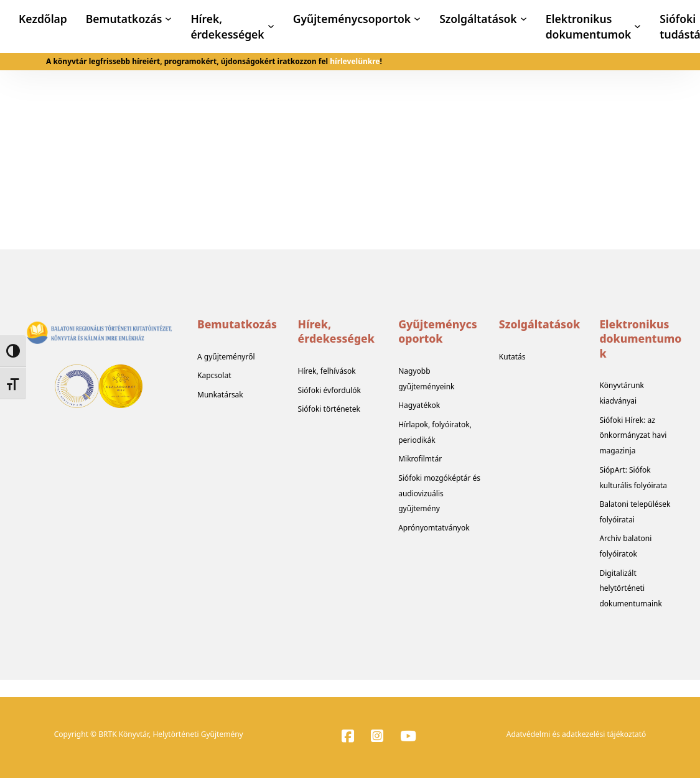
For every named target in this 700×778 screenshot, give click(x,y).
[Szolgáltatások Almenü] (524, 19)
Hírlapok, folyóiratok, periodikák (435, 432)
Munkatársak (220, 395)
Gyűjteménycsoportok (352, 19)
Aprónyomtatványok (434, 528)
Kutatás (512, 357)
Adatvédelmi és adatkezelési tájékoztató (576, 734)
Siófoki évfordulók (329, 390)
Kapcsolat (214, 375)
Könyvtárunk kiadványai (622, 393)
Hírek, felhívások (327, 371)
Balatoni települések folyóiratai (635, 512)
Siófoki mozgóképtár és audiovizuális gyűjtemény (439, 493)
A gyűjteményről (226, 357)
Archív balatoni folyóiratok (625, 546)
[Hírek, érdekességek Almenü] (271, 26)
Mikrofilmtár (420, 459)
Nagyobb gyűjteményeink (426, 379)
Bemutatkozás (124, 19)
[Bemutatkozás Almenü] (168, 19)
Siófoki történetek (329, 409)
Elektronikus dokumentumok (589, 26)
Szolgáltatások (478, 19)
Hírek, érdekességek (227, 26)
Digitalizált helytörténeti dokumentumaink (631, 589)
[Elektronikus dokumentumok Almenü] (637, 26)
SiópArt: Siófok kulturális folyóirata (633, 478)
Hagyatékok (419, 405)
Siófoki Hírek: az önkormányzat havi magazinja (633, 436)
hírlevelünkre (355, 61)
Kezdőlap (43, 19)
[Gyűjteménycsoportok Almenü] (417, 19)
